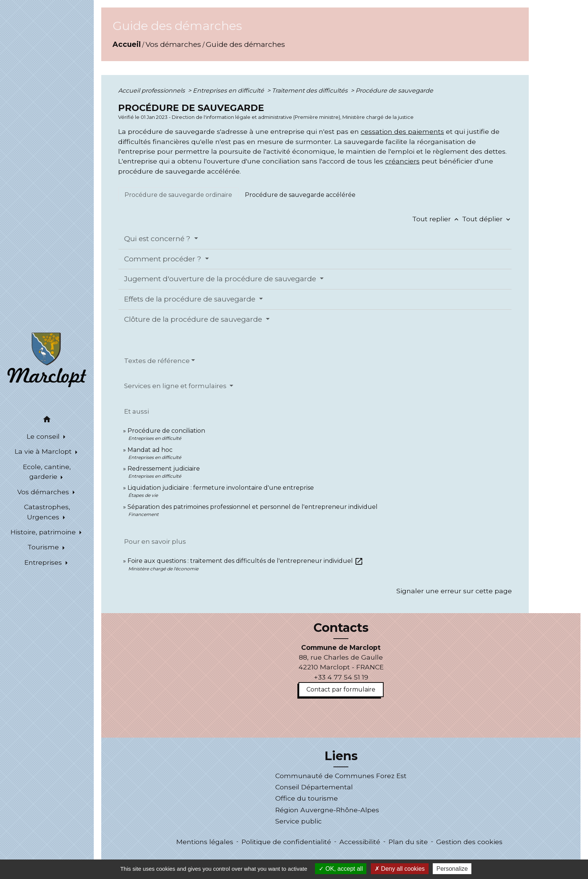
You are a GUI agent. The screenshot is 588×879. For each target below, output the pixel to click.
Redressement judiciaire (164, 469)
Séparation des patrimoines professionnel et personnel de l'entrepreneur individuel (253, 507)
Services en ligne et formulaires (176, 386)
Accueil (127, 44)
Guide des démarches (245, 44)
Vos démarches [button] (44, 492)
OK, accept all (341, 869)
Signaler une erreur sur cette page (454, 591)
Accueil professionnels (152, 91)
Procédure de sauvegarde (394, 91)
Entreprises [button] (44, 562)
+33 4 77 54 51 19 (341, 677)
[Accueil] (47, 359)
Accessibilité (360, 842)
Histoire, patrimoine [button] (44, 532)
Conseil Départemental (314, 787)
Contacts (341, 628)
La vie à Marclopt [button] (44, 451)
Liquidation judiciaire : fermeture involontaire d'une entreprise (221, 488)
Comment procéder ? (164, 259)
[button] (47, 421)
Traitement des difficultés (310, 91)
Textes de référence (157, 361)
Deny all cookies (400, 869)
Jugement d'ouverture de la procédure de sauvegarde (221, 279)
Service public (298, 821)
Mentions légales (205, 842)
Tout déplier (487, 219)
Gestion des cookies (469, 842)
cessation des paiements (402, 131)
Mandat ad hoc (150, 450)
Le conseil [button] (44, 436)
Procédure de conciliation (166, 431)
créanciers (402, 161)
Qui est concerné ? (158, 239)
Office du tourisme (307, 798)
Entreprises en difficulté (229, 91)
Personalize (452, 869)
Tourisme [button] (44, 547)
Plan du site (408, 842)
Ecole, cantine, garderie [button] (47, 472)
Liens (341, 756)
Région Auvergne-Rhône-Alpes (327, 810)
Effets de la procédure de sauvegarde (191, 299)
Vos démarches (173, 44)
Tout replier (437, 219)
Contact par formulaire (341, 689)
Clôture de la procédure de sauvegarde (194, 319)
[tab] (178, 195)
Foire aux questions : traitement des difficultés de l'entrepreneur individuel (245, 561)
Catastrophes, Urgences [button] (47, 512)
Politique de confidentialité (286, 842)
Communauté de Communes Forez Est (341, 776)
